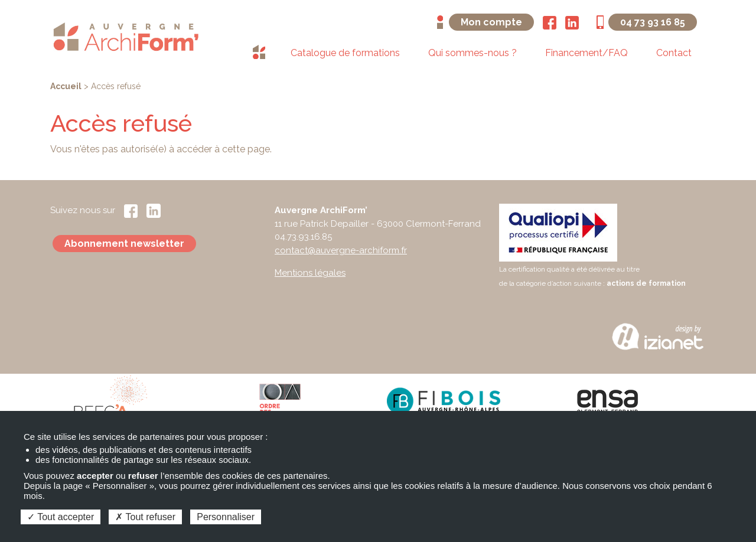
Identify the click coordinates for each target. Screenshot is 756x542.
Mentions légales (310, 273)
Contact (674, 53)
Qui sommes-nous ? (472, 53)
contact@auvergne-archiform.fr (341, 250)
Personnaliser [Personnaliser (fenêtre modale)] (226, 517)
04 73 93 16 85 (653, 22)
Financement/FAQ (586, 53)
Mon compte (491, 22)
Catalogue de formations (345, 53)
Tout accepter (61, 517)
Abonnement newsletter (124, 244)
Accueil (66, 86)
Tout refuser (145, 517)
